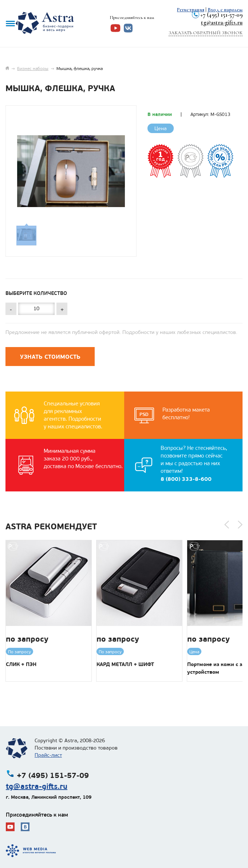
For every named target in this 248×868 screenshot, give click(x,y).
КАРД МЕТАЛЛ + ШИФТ (125, 664)
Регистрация (191, 10)
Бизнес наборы (33, 69)
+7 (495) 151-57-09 (221, 15)
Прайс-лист (48, 755)
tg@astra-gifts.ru (222, 22)
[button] (227, 525)
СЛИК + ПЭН (21, 664)
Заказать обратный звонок (206, 33)
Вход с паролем (225, 10)
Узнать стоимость (50, 357)
